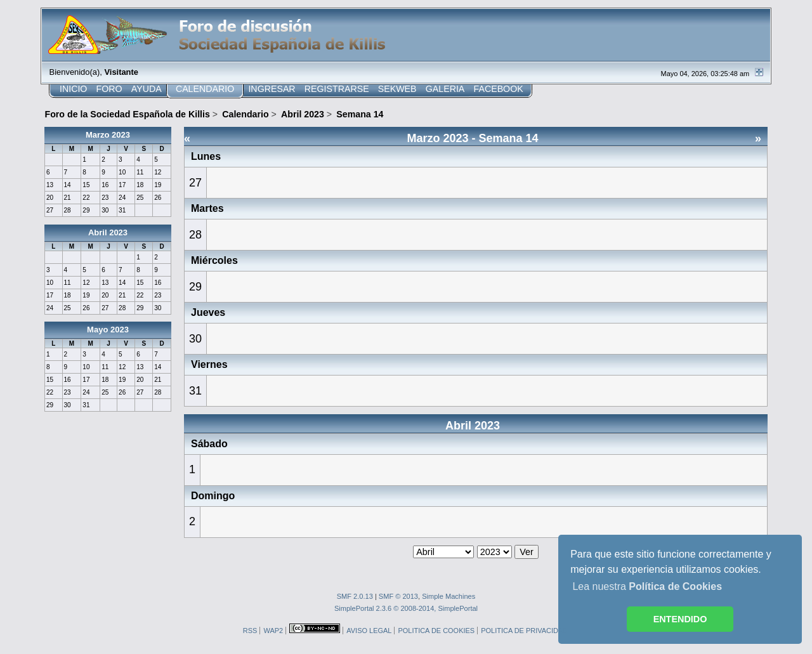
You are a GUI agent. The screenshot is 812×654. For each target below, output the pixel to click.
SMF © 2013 (398, 596)
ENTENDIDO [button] (680, 619)
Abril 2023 (108, 232)
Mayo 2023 (108, 330)
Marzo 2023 (108, 135)
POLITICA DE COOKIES (436, 631)
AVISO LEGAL (369, 631)
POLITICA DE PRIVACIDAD (524, 631)
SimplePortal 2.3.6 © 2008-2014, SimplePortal (406, 608)
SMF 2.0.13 (355, 596)
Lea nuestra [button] (647, 586)
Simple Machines (449, 596)
